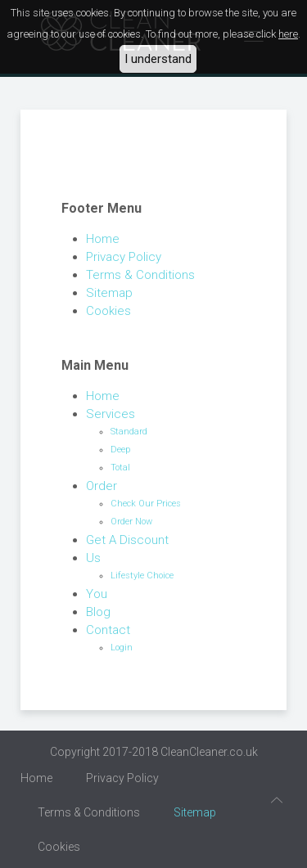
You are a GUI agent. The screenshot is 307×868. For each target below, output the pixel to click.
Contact (108, 630)
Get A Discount (127, 540)
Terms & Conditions (140, 275)
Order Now (131, 522)
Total (120, 468)
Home (103, 239)
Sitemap (109, 293)
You (97, 594)
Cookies (108, 311)
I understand (158, 59)
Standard (129, 432)
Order (102, 486)
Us (93, 558)
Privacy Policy (124, 257)
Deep (120, 450)
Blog (98, 612)
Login (122, 648)
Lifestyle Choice (142, 576)
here (288, 34)
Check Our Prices (146, 504)
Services (111, 414)
